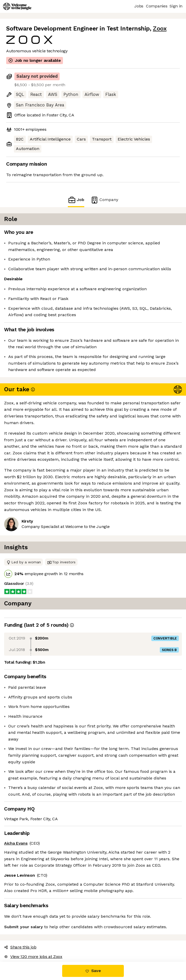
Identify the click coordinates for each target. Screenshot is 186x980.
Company (104, 200)
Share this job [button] (20, 947)
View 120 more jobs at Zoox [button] (33, 957)
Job (76, 200)
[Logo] (17, 6)
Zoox (160, 29)
